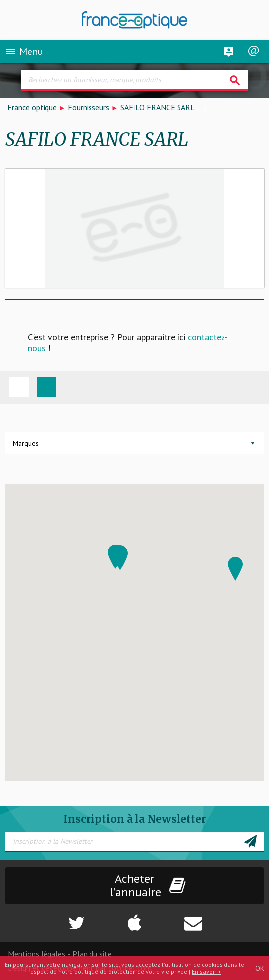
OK (260, 968)
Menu (24, 52)
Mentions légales (37, 954)
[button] (235, 569)
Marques (26, 443)
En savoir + (206, 971)
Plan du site (92, 954)
